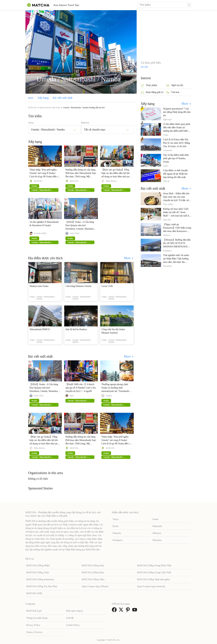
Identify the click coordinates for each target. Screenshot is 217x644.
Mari (72, 396)
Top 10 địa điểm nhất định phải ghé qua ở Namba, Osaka (176, 158)
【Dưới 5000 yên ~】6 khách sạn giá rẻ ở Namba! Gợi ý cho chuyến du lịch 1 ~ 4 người (81, 388)
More (128, 258)
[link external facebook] (115, 611)
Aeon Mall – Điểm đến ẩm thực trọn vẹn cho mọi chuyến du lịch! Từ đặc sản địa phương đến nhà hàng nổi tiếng (176, 200)
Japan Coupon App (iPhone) (95, 586)
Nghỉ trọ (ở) (175, 86)
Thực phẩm (149, 86)
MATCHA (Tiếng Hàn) (93, 572)
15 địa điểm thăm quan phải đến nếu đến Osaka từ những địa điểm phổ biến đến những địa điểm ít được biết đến (177, 131)
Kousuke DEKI (40, 233)
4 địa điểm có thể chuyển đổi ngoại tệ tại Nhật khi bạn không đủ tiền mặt (175, 174)
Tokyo (116, 519)
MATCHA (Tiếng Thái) (38, 572)
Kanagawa (118, 540)
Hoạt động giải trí (152, 93)
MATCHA (38, 181)
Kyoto (116, 526)
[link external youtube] (135, 611)
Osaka (156, 519)
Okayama (157, 540)
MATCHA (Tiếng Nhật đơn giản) (153, 579)
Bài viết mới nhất (63, 98)
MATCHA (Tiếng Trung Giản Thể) (154, 572)
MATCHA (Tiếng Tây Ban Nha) (42, 586)
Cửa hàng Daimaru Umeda (78, 286)
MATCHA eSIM (34, 593)
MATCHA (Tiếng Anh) (93, 566)
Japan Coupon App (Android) (151, 586)
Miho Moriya (111, 181)
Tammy (109, 396)
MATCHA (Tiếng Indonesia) (40, 579)
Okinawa (157, 533)
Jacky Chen (75, 233)
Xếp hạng (43, 98)
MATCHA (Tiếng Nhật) (38, 566)
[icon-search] (189, 5)
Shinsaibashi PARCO (40, 329)
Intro (31, 98)
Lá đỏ (145, 67)
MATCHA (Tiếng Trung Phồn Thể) (154, 566)
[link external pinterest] (129, 611)
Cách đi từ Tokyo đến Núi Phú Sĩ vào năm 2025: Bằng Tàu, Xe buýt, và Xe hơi (177, 143)
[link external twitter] (122, 611)
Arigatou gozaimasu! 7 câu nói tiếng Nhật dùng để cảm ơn (177, 112)
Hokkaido (157, 526)
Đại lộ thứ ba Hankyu (76, 329)
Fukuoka (117, 533)
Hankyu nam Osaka (39, 286)
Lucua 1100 (107, 286)
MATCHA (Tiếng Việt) (93, 579)
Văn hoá (173, 93)
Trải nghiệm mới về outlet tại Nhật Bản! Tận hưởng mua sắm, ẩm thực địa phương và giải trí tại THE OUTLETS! (176, 262)
